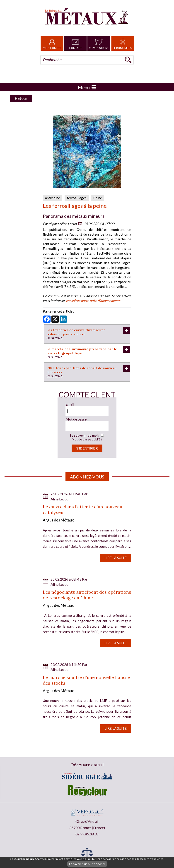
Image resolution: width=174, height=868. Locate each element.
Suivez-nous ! (99, 43)
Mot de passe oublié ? (87, 439)
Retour (21, 98)
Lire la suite (116, 558)
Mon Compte (52, 43)
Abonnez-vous (87, 477)
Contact (75, 43)
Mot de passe (76, 419)
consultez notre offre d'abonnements (93, 301)
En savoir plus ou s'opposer (87, 864)
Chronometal (123, 43)
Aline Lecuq (68, 224)
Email (70, 404)
